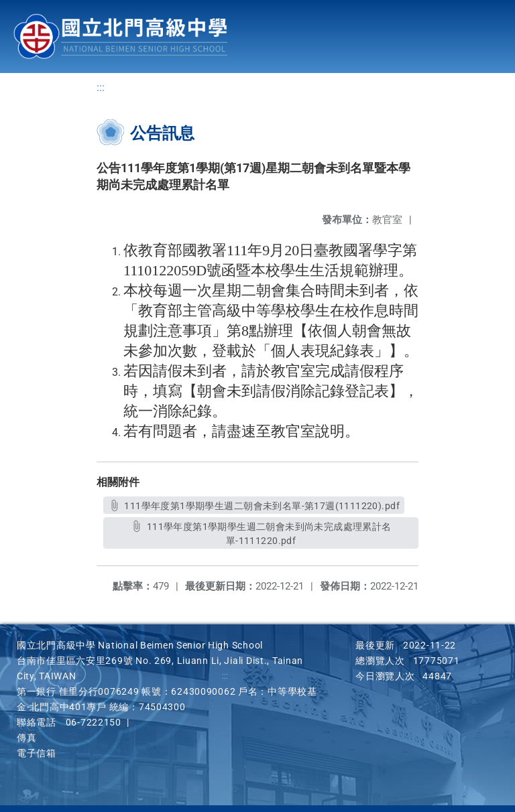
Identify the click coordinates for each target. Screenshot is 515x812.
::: (101, 87)
